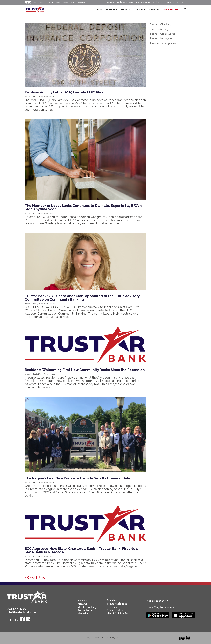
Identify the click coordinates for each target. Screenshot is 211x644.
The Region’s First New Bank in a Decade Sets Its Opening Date (78, 478)
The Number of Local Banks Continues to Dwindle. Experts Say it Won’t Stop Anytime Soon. (84, 207)
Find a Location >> (157, 601)
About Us (83, 613)
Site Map (112, 600)
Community (113, 607)
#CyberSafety (122, 2)
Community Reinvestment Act (140, 2)
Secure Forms (85, 610)
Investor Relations (117, 604)
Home (100, 10)
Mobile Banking (158, 2)
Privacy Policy (115, 610)
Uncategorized (50, 96)
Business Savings (160, 29)
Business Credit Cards (162, 34)
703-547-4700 (17, 609)
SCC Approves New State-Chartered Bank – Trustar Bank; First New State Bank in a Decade (81, 550)
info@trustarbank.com (21, 612)
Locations (154, 10)
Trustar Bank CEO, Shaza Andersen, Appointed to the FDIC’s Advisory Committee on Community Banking (82, 298)
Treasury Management (163, 43)
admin (29, 96)
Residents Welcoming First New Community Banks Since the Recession (85, 370)
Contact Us (111, 2)
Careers (183, 2)
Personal (126, 10)
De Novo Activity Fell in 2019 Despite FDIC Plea (64, 92)
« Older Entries (35, 578)
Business (110, 10)
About (140, 10)
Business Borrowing (161, 38)
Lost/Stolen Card (172, 2)
